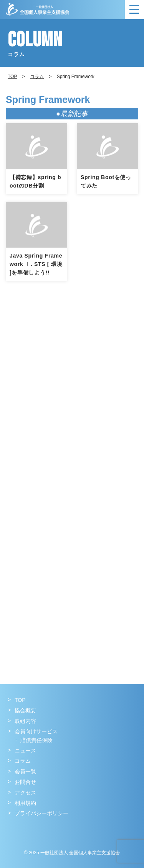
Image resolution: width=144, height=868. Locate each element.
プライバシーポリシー (41, 813)
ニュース (25, 751)
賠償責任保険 (36, 740)
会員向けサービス (36, 731)
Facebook (14, 829)
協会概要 (25, 710)
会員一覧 (25, 772)
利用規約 (25, 803)
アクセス (25, 793)
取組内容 (25, 721)
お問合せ (25, 782)
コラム (37, 77)
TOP (20, 700)
